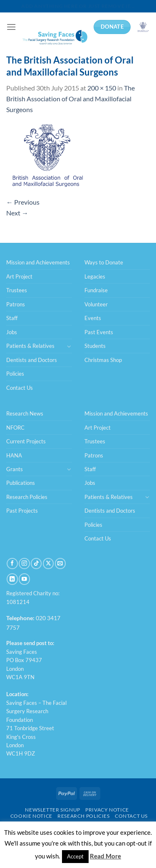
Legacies (95, 276)
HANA (14, 455)
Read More (105, 856)
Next (17, 213)
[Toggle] (69, 346)
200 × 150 (102, 88)
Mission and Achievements (38, 262)
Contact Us (20, 388)
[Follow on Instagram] (24, 564)
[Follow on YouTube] (24, 579)
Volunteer (96, 304)
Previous (23, 202)
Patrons (16, 304)
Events (93, 318)
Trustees (17, 290)
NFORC (15, 428)
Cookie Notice (31, 816)
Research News (25, 413)
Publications (21, 483)
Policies (15, 374)
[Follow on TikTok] (36, 564)
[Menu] (11, 27)
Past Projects (22, 511)
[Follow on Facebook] (12, 564)
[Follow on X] (48, 564)
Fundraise (96, 290)
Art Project (19, 276)
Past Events (99, 332)
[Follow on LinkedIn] (12, 579)
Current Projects (26, 441)
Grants (15, 469)
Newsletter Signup (52, 810)
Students (95, 346)
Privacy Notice (107, 810)
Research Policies (27, 497)
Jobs (12, 332)
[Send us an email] (60, 564)
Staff (12, 318)
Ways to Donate (104, 262)
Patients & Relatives (30, 346)
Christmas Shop (103, 360)
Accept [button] (75, 856)
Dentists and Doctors (32, 360)
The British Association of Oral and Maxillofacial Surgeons (71, 98)
